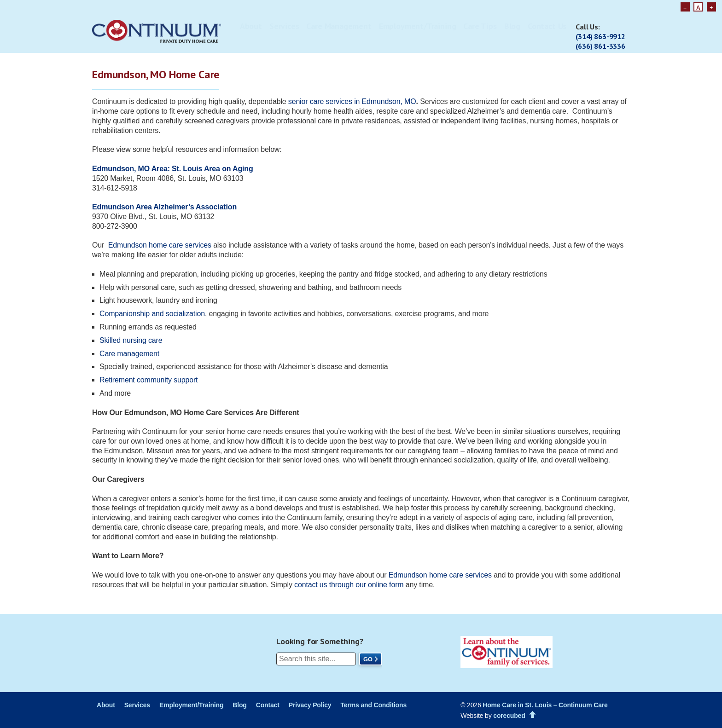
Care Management (339, 26)
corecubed (509, 716)
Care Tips (480, 26)
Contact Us (547, 26)
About (251, 26)
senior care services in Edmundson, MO (352, 101)
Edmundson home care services (160, 245)
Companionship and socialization (152, 314)
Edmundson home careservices (441, 575)
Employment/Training (418, 26)
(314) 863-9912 (600, 36)
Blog (512, 26)
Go (368, 659)
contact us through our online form (349, 585)
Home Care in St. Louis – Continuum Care (545, 705)
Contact (268, 705)
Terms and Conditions (373, 705)
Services (284, 26)
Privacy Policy (310, 705)
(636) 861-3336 (600, 46)
